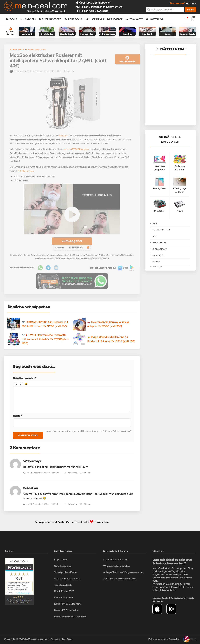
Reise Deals (75, 19)
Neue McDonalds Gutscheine (70, 617)
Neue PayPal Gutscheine (68, 604)
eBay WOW (136, 19)
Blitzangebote (51, 19)
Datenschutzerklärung (116, 560)
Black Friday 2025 (64, 591)
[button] (16, 384)
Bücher (156, 262)
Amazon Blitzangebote (67, 579)
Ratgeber (117, 19)
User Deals (97, 19)
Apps (155, 236)
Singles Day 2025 (64, 598)
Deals (14, 19)
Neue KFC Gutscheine (66, 610)
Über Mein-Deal (63, 566)
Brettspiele (158, 255)
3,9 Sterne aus (26, 171)
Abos (155, 224)
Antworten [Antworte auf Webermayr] (71, 473)
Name (17, 416)
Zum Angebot (72, 241)
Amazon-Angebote (161, 230)
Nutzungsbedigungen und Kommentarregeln (78, 431)
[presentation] (16, 384)
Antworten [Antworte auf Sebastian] (71, 504)
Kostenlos (156, 19)
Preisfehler (172, 578)
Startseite (17, 49)
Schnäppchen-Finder (66, 572)
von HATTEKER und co (76, 149)
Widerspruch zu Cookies (117, 566)
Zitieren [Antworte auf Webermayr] (85, 473)
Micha (15, 71)
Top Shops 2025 (63, 585)
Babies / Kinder (160, 243)
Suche (190, 10)
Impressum (61, 560)
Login (191, 3)
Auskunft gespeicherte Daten (120, 579)
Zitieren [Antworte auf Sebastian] (85, 504)
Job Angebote (167, 590)
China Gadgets (36, 49)
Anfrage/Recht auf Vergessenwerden (124, 572)
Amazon (63, 136)
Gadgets (30, 19)
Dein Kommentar (25, 378)
